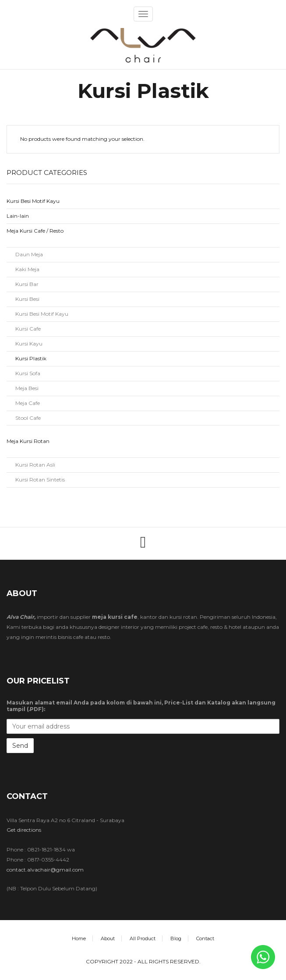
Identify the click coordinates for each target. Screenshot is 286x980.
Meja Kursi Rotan (28, 441)
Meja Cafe (28, 403)
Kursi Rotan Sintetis (40, 480)
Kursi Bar (27, 284)
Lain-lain (18, 216)
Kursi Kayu (29, 344)
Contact (205, 938)
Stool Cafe (28, 418)
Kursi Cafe (28, 329)
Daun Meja (29, 254)
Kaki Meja (27, 269)
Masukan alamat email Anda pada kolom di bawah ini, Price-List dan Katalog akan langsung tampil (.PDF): (141, 706)
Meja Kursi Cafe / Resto (35, 231)
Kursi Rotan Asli (35, 465)
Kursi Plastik (31, 358)
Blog (176, 938)
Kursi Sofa (28, 373)
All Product (143, 938)
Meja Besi (27, 388)
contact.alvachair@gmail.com (45, 870)
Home (79, 938)
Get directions (24, 830)
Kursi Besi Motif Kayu (33, 201)
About (108, 938)
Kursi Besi (27, 299)
